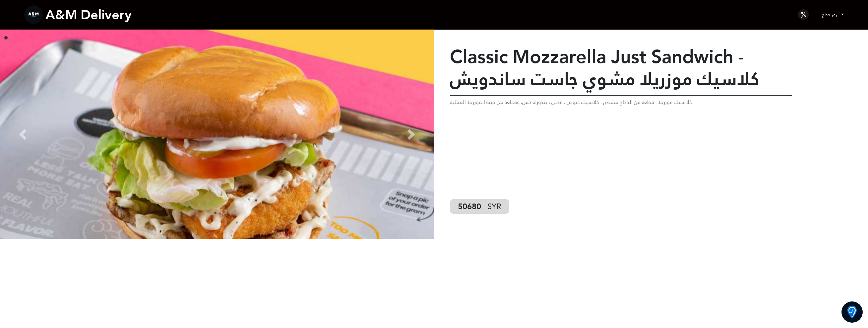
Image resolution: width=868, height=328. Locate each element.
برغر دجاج (831, 15)
